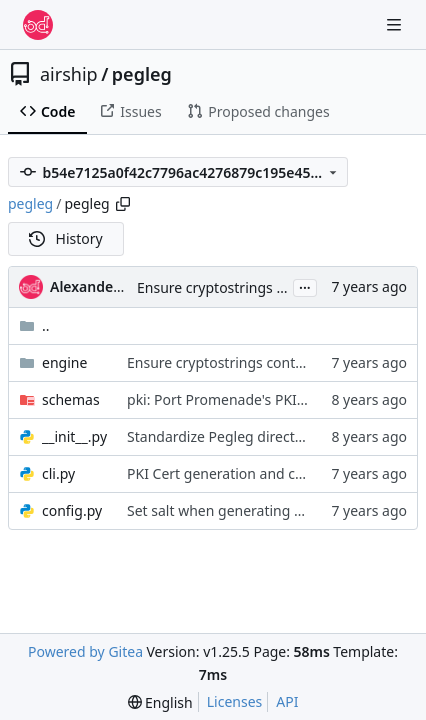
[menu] (160, 702)
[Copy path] (123, 204)
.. (34, 325)
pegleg (142, 74)
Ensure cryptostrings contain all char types (276, 287)
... (305, 286)
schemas (71, 399)
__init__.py (74, 436)
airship (69, 74)
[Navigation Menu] (396, 24)
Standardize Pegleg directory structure (253, 436)
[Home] (38, 25)
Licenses (235, 701)
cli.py (58, 473)
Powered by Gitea (85, 651)
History (66, 238)
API (287, 701)
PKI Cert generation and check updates (255, 473)
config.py (72, 510)
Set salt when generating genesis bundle (260, 510)
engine (64, 362)
